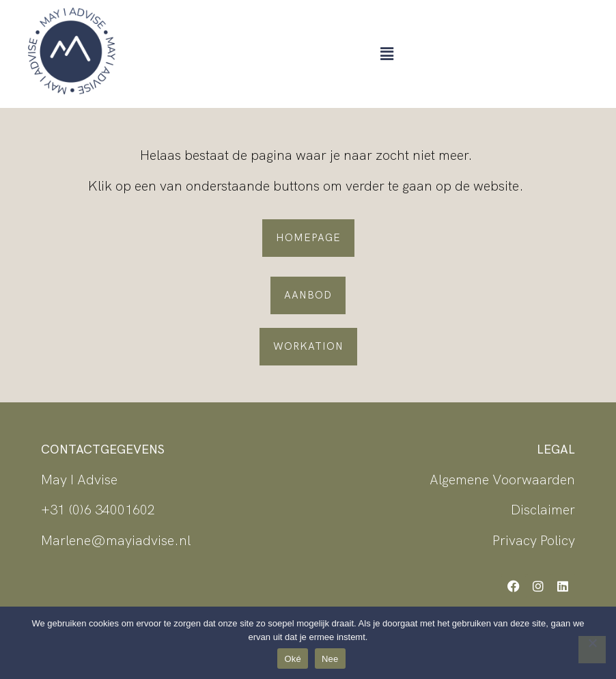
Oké (293, 659)
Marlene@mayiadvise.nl (116, 540)
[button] (387, 54)
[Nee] (592, 650)
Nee (330, 659)
